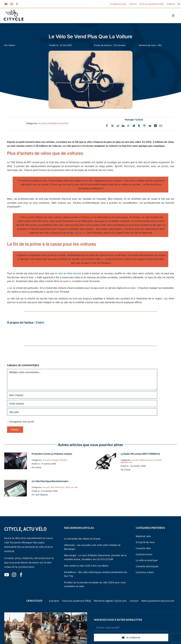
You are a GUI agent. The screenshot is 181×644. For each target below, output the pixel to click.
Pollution (64, 460)
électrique (129, 166)
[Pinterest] (144, 126)
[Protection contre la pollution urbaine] (16, 454)
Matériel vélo (127, 462)
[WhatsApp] (128, 126)
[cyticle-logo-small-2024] (14, 11)
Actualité (52, 123)
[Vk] (150, 126)
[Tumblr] (139, 126)
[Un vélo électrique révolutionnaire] (16, 482)
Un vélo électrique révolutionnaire (50, 481)
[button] (179, 4)
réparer (78, 233)
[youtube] (6, 4)
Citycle (38, 467)
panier (165, 166)
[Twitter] (112, 126)
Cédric (12, 45)
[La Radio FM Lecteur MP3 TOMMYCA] (105, 454)
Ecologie (55, 460)
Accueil (42, 123)
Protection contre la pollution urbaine (52, 454)
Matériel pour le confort (151, 460)
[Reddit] (118, 126)
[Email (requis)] (82, 404)
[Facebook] (107, 126)
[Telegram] (134, 126)
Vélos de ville (71, 487)
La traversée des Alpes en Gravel (82, 539)
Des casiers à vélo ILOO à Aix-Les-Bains (86, 566)
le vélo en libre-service (68, 273)
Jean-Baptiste (42, 495)
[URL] (82, 412)
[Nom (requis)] (82, 395)
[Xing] (155, 126)
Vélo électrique (57, 487)
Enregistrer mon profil (22, 422)
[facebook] (17, 4)
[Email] (161, 126)
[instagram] (12, 4)
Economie (63, 123)
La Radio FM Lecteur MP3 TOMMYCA (140, 454)
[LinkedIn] (123, 126)
